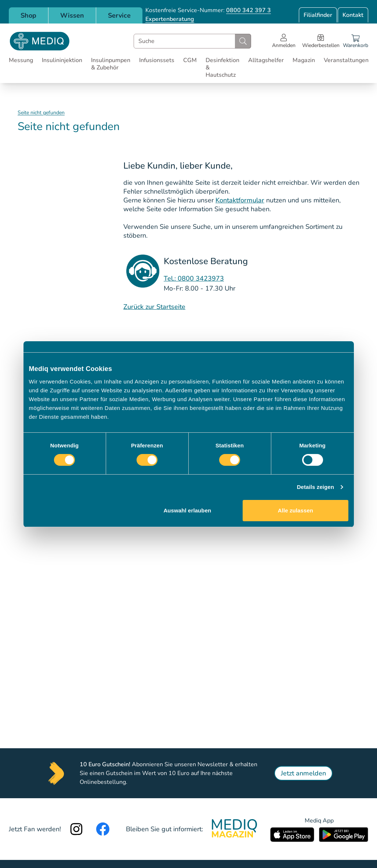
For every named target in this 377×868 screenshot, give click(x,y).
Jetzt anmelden (303, 773)
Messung (21, 60)
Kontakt (353, 15)
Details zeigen (316, 487)
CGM (190, 60)
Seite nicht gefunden (41, 113)
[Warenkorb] (356, 41)
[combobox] (192, 41)
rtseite (176, 307)
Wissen (72, 15)
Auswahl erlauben (187, 510)
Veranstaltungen (346, 60)
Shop (28, 15)
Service (119, 15)
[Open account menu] (284, 41)
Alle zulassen (296, 510)
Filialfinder (318, 15)
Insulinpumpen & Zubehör (111, 64)
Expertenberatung (170, 19)
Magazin (304, 60)
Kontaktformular (240, 200)
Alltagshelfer (266, 60)
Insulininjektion (62, 60)
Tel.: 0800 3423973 (194, 278)
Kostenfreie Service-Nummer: (208, 10)
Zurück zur (139, 307)
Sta (160, 307)
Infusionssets (157, 60)
